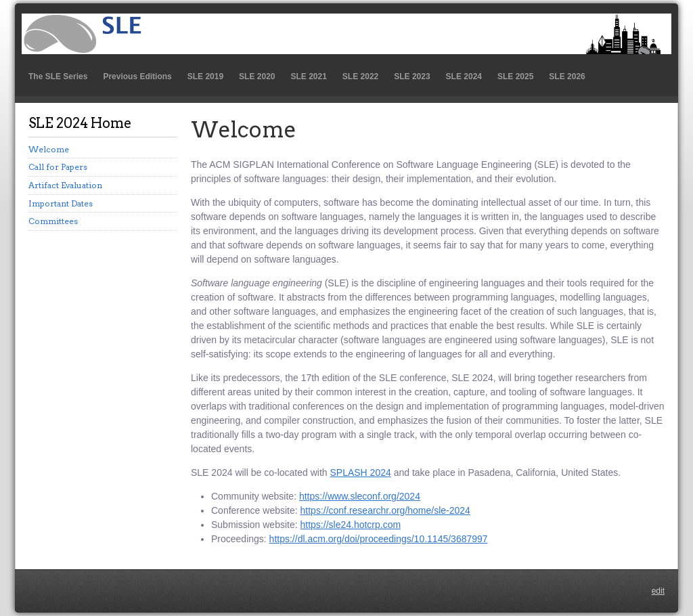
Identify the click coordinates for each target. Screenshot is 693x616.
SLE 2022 (360, 76)
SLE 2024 (464, 76)
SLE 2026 (567, 76)
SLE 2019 (205, 76)
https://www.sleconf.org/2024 (360, 496)
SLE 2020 (257, 76)
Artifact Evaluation (65, 185)
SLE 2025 (515, 76)
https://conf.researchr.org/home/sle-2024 (385, 510)
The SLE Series (58, 76)
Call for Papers (58, 167)
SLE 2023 (412, 76)
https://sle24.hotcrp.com (351, 525)
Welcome (49, 149)
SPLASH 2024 (360, 472)
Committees (53, 221)
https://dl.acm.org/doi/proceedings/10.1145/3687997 (379, 539)
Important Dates (61, 203)
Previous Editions (137, 76)
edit (658, 591)
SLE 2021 (308, 76)
